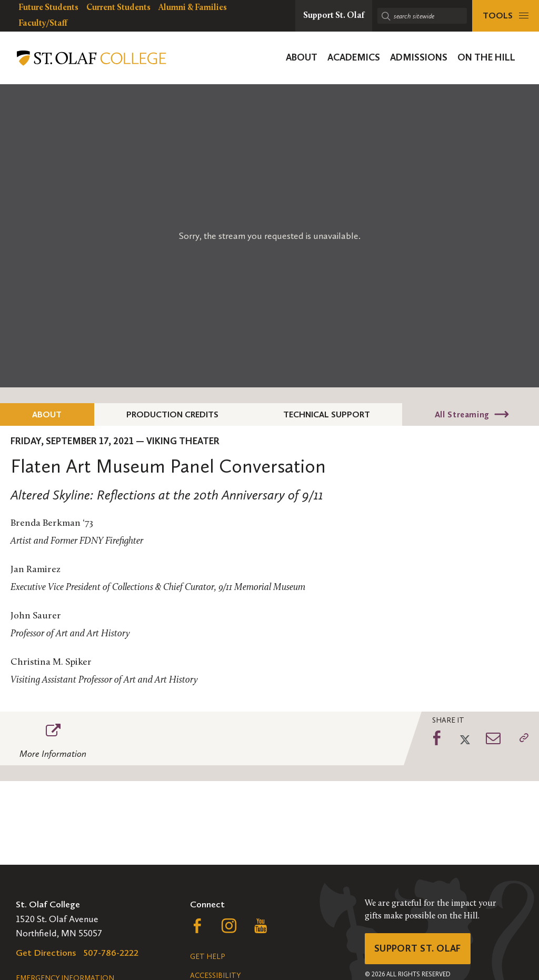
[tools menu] (506, 16)
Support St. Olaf (418, 948)
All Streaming (462, 414)
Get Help (207, 957)
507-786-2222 (111, 953)
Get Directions (46, 953)
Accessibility (215, 976)
